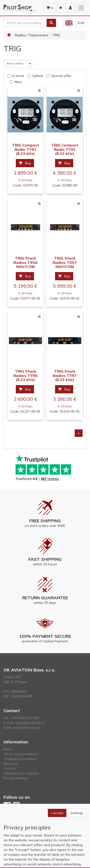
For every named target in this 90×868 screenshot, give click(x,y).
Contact (10, 768)
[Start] (9, 35)
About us (11, 764)
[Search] (51, 23)
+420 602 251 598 (25, 718)
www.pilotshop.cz (27, 728)
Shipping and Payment (21, 773)
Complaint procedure (20, 759)
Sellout (38, 76)
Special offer (61, 76)
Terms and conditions (20, 754)
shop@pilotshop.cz (30, 723)
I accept (57, 813)
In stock (18, 76)
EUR (81, 23)
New (18, 82)
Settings (77, 813)
